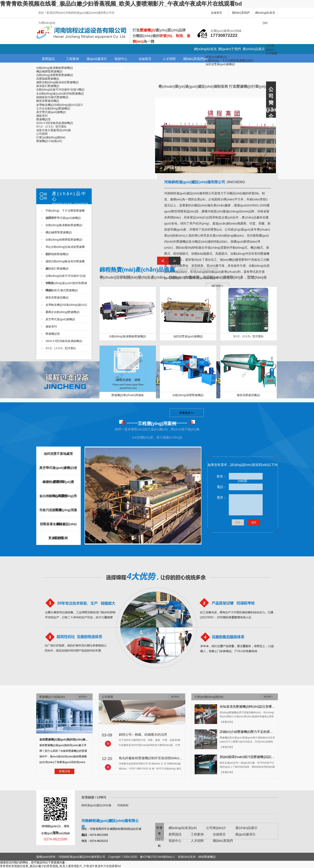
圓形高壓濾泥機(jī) (48, 101)
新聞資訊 (48, 59)
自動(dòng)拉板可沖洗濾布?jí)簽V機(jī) (60, 90)
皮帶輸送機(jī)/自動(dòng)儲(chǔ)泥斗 (60, 105)
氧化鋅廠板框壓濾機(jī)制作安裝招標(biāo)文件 (152, 758)
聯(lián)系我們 (241, 13)
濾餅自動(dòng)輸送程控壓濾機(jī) (58, 82)
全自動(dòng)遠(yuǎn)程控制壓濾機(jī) (60, 94)
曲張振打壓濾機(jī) (48, 86)
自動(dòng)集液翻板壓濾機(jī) (55, 68)
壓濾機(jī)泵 (44, 119)
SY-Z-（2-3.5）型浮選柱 (51, 127)
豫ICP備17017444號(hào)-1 (157, 857)
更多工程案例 (58, 538)
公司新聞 (42, 134)
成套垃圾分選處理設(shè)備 (54, 130)
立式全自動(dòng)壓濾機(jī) (53, 108)
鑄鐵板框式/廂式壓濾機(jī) (52, 97)
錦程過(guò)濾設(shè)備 (96, 805)
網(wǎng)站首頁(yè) (265, 14)
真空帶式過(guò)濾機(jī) (51, 112)
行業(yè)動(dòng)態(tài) (51, 137)
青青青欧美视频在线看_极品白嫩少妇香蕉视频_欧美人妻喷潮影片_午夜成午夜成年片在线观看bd (121, 4)
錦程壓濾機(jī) (207, 857)
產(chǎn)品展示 (254, 49)
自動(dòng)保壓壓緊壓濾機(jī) (55, 75)
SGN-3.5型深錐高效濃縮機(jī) (55, 123)
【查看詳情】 (227, 722)
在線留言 (217, 13)
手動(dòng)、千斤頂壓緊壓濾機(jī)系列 (230, 61)
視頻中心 (121, 59)
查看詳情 (64, 771)
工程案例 (73, 59)
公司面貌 (272, 53)
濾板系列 (42, 116)
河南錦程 (123, 805)
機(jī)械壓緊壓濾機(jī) (49, 71)
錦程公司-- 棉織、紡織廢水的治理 (143, 735)
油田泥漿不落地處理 (58, 454)
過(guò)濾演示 (97, 59)
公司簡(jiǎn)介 (216, 828)
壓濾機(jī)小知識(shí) (49, 141)
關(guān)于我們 (229, 49)
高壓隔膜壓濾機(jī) (48, 79)
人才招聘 (169, 59)
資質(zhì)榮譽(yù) (216, 57)
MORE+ (176, 697)
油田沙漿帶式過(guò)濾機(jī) (63, 218)
